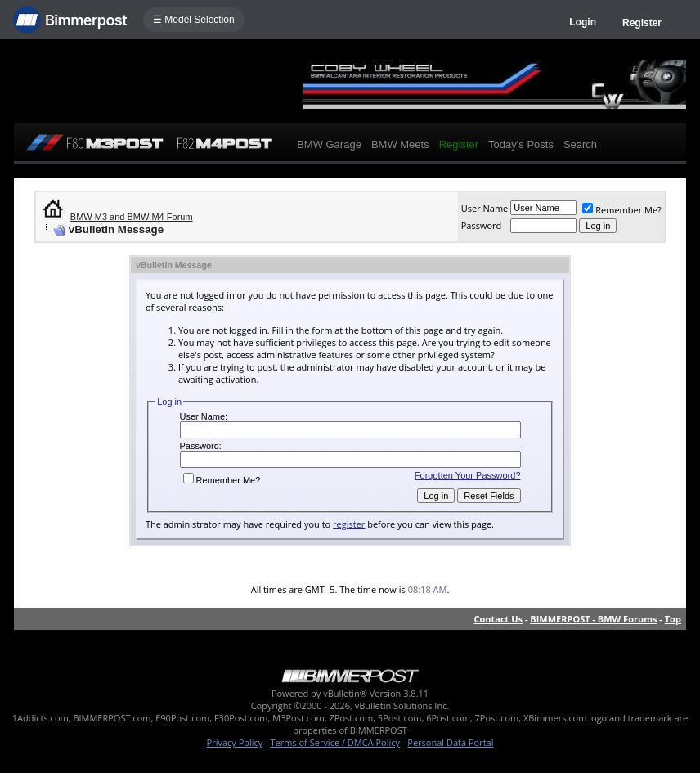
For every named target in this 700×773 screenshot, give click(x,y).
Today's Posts (521, 144)
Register (642, 23)
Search (580, 144)
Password (482, 225)
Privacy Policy (235, 742)
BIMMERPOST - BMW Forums (593, 619)
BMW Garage (329, 144)
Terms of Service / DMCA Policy (335, 742)
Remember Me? (622, 210)
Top (673, 619)
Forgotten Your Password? (468, 475)
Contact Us (499, 619)
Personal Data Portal (450, 742)
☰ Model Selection (194, 20)
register (349, 524)
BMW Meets (400, 144)
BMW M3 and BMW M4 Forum (132, 217)
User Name (485, 208)
